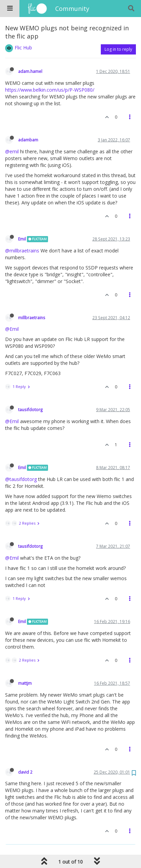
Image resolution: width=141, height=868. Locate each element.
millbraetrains (32, 317)
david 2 (25, 772)
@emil (12, 151)
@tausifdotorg (21, 479)
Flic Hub (23, 48)
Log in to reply (118, 49)
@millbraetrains (22, 251)
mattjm (25, 683)
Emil (22, 239)
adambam (28, 140)
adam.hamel (30, 71)
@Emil (12, 329)
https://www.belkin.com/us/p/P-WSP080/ (50, 90)
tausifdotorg (30, 409)
